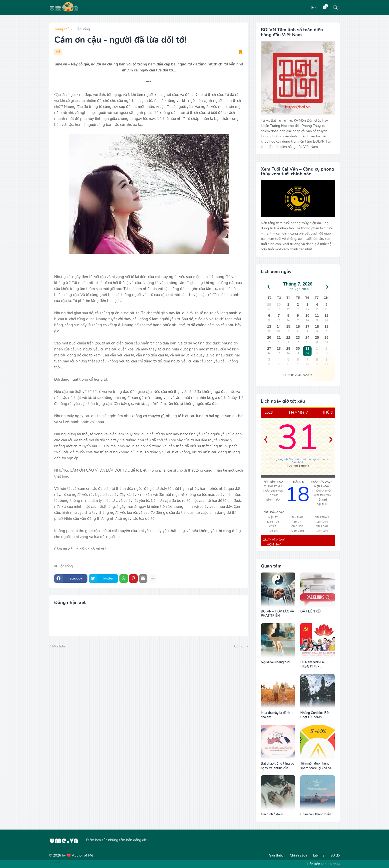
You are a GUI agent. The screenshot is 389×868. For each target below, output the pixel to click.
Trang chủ (62, 29)
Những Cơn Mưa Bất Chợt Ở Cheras (315, 715)
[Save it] (241, 52)
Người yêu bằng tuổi (275, 662)
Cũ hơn (240, 646)
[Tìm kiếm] (336, 7)
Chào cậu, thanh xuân (316, 814)
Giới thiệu (276, 855)
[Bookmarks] (325, 7)
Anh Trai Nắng (330, 864)
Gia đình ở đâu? (272, 814)
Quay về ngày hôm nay (274, 542)
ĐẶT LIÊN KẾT (311, 612)
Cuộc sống (82, 29)
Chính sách (298, 855)
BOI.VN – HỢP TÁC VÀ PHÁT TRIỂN (278, 614)
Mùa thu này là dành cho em (275, 715)
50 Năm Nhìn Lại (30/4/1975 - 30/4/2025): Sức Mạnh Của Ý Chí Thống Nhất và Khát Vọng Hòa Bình (317, 665)
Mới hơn (59, 646)
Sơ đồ (335, 855)
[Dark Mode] (314, 7)
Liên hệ (319, 855)
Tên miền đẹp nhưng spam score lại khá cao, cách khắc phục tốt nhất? (317, 766)
